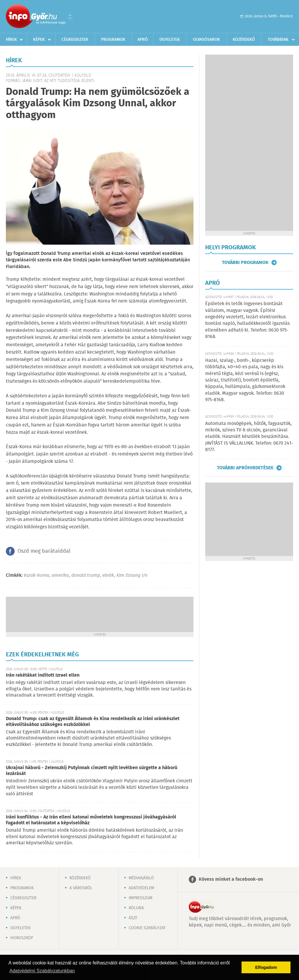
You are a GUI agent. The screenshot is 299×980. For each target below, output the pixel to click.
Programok (113, 40)
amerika (60, 575)
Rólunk (136, 908)
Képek (39, 40)
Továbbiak (278, 40)
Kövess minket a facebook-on (231, 879)
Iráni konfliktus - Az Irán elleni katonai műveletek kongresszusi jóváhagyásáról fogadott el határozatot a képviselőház (91, 820)
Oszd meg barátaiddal (44, 551)
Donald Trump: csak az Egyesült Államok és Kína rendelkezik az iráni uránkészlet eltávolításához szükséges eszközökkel (93, 722)
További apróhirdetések (245, 468)
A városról (81, 888)
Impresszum (141, 898)
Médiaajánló (141, 878)
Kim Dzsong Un (132, 575)
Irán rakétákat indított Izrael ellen (43, 675)
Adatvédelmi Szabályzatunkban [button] (42, 971)
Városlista (70, 17)
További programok (245, 263)
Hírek (11, 40)
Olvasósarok (207, 40)
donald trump (86, 575)
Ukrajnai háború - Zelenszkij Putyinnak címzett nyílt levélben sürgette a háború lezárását (92, 771)
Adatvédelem (141, 888)
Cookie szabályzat (147, 928)
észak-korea (36, 575)
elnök (108, 575)
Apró (143, 40)
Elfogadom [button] (266, 967)
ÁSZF (133, 918)
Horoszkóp (22, 938)
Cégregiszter (75, 40)
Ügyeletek (170, 40)
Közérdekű (244, 40)
